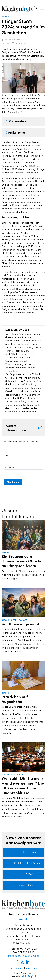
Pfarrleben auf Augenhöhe (15, 699)
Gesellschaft (19, 620)
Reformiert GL (24, 885)
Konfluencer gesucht (20, 624)
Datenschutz (16, 968)
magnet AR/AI (23, 874)
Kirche (6, 17)
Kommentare (15, 121)
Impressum (32, 968)
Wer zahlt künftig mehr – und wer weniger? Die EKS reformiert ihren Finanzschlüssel (23, 786)
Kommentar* (10, 467)
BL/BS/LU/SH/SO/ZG (23, 863)
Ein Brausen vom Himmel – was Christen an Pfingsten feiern (23, 561)
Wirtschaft (8, 775)
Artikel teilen (15, 133)
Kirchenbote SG (24, 852)
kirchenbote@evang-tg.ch (23, 956)
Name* (7, 456)
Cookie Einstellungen (24, 973)
